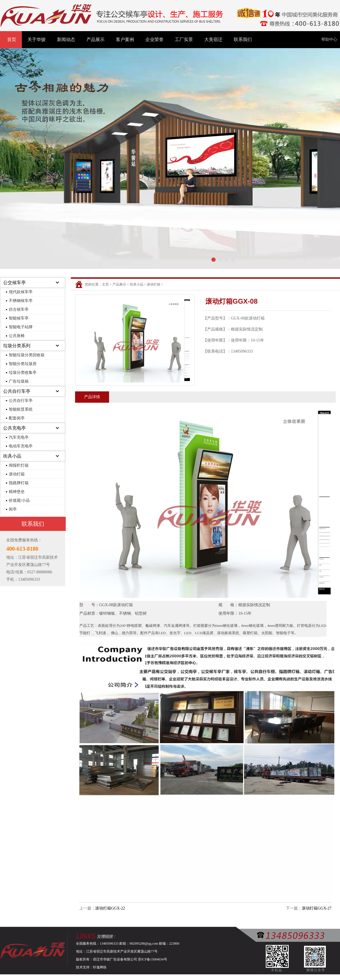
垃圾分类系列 (17, 346)
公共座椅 (17, 336)
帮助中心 (329, 39)
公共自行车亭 (17, 391)
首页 (12, 39)
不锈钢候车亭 (21, 301)
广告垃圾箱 (19, 381)
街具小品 (12, 456)
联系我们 (243, 39)
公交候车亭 (14, 283)
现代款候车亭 (21, 292)
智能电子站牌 (21, 327)
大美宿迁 (213, 39)
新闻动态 (66, 39)
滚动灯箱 (17, 474)
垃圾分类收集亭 (23, 373)
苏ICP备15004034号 (153, 959)
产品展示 (95, 39)
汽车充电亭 (19, 437)
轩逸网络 (100, 967)
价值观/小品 (19, 500)
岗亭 (13, 509)
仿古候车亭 (19, 309)
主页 (105, 284)
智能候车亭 (19, 318)
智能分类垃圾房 (23, 364)
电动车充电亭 (21, 446)
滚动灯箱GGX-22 (110, 908)
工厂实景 (184, 39)
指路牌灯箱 (19, 483)
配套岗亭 (17, 418)
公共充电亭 (14, 428)
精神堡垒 (17, 492)
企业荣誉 (154, 39)
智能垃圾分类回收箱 (27, 355)
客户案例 (125, 39)
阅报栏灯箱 (19, 465)
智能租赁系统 (21, 409)
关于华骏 (37, 39)
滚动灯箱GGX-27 (317, 908)
